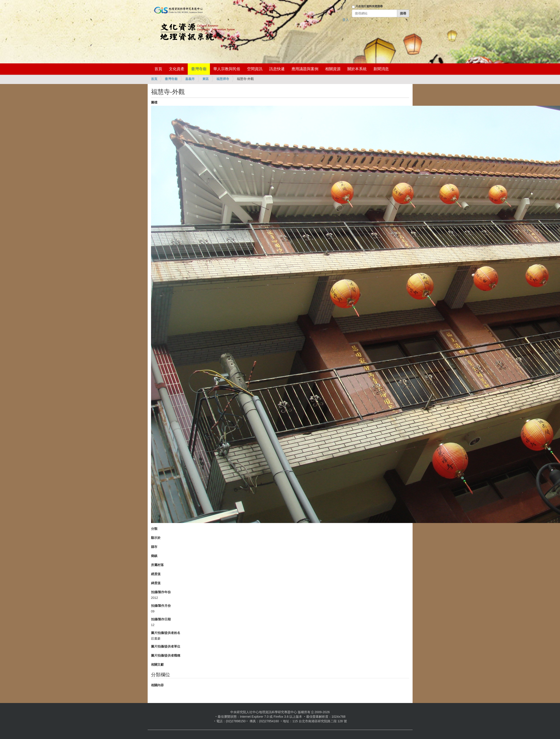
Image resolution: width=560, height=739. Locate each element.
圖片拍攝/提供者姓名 (166, 633)
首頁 (158, 69)
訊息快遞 (277, 69)
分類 (154, 529)
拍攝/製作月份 (161, 606)
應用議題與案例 (305, 69)
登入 (346, 20)
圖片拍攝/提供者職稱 (166, 655)
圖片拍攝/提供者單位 (166, 646)
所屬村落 (157, 565)
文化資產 (177, 69)
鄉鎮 (154, 556)
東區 (206, 79)
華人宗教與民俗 (227, 69)
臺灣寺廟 (199, 69)
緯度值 (156, 583)
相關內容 (157, 685)
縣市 (154, 547)
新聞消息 (381, 69)
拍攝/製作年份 (161, 592)
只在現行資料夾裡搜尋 (369, 6)
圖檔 (154, 102)
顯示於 (156, 538)
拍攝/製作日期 (161, 619)
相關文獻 (157, 665)
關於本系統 (357, 69)
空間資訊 (255, 69)
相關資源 (333, 69)
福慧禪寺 (223, 79)
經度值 (156, 574)
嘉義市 (190, 79)
